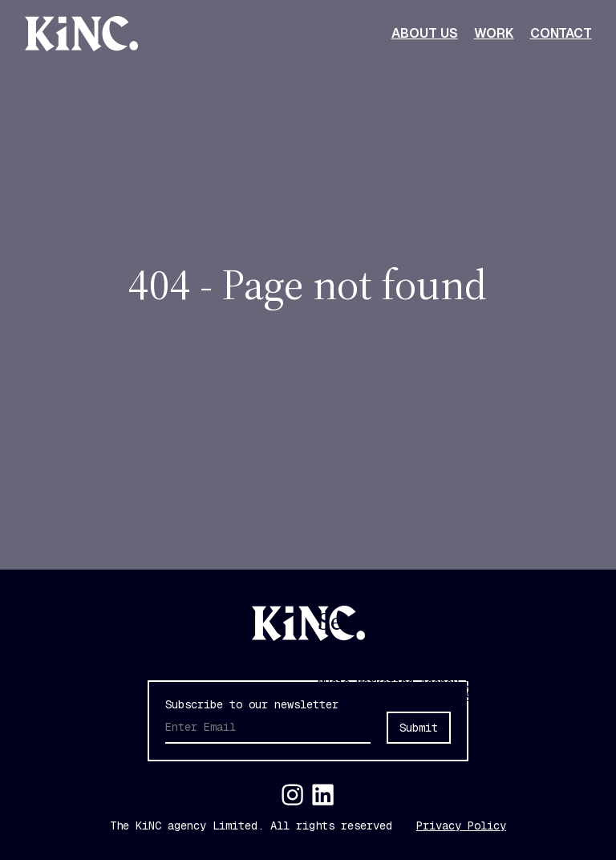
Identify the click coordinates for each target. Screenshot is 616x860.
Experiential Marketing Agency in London (443, 669)
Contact (561, 33)
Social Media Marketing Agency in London (443, 696)
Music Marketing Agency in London (420, 683)
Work (494, 33)
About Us (425, 33)
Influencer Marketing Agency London (427, 655)
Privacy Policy (461, 826)
